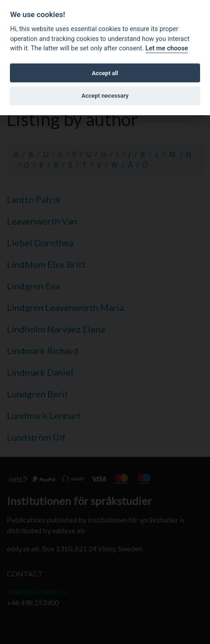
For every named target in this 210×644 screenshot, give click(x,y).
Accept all (105, 73)
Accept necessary (105, 96)
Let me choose (167, 48)
